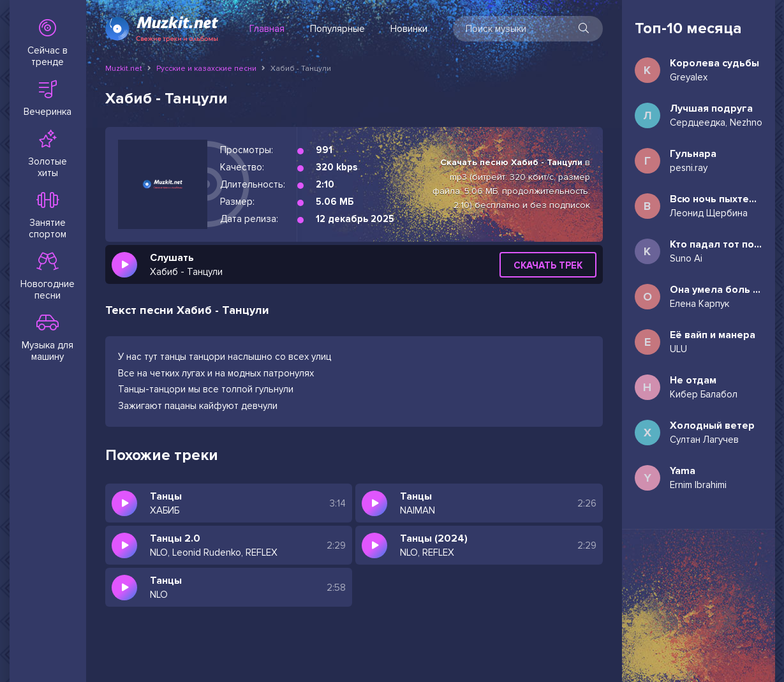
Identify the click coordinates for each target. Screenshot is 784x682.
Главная (267, 29)
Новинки (409, 29)
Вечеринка (48, 99)
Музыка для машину (48, 338)
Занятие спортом (48, 216)
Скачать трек (548, 265)
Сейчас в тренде (48, 43)
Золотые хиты (48, 154)
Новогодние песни (48, 277)
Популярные (337, 29)
